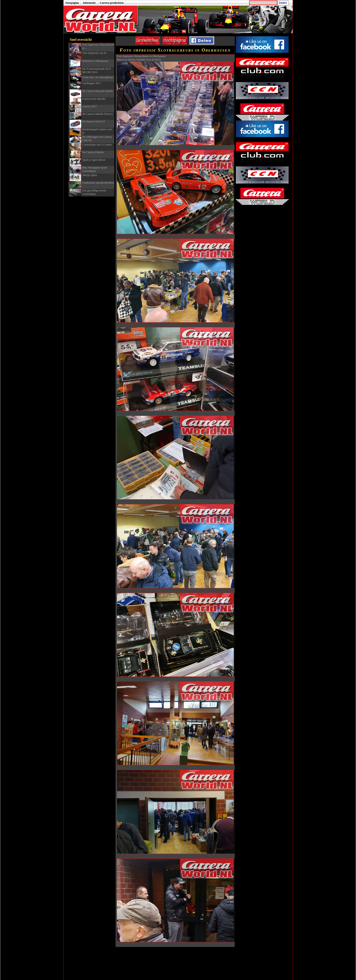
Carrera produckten (112, 3)
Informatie (89, 3)
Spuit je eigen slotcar (94, 160)
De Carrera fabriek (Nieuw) (98, 114)
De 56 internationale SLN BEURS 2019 (97, 70)
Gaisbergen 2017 (92, 83)
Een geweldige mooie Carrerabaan (94, 192)
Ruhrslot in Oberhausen (95, 61)
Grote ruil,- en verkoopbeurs (98, 77)
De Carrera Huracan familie (98, 91)
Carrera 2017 (90, 106)
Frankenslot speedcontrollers (98, 183)
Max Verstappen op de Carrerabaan (95, 169)
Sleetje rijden (90, 175)
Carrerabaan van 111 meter (97, 145)
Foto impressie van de (94, 53)
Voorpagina (72, 3)
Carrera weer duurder (94, 99)
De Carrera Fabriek (93, 152)
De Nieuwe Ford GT (94, 121)
